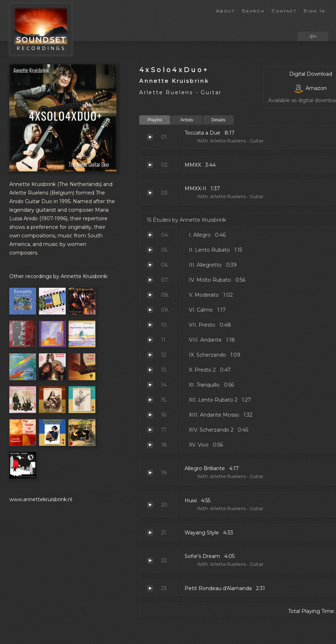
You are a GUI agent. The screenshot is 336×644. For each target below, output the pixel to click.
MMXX (150, 165)
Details (219, 120)
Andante (150, 340)
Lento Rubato (150, 250)
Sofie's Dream (150, 560)
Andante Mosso (150, 415)
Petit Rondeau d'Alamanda (150, 588)
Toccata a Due (150, 137)
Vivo (150, 445)
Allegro (150, 235)
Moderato (150, 295)
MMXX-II (150, 193)
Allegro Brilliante (150, 473)
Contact (284, 10)
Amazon (310, 88)
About (225, 10)
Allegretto (150, 265)
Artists (186, 120)
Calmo (150, 310)
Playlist (155, 120)
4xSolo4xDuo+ (174, 70)
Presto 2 (150, 370)
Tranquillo (150, 385)
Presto (150, 325)
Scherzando (150, 355)
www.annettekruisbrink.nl (41, 499)
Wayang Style (150, 533)
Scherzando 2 (150, 430)
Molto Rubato (150, 280)
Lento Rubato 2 (150, 400)
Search (253, 10)
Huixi (150, 505)
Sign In (314, 10)
